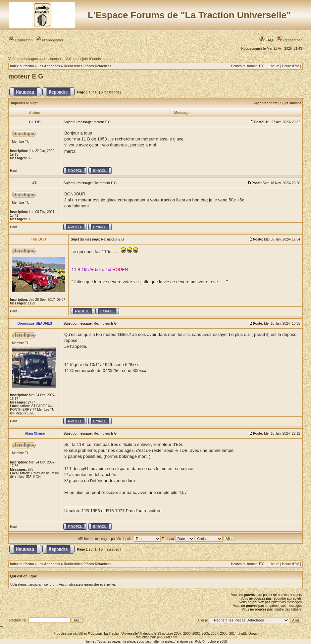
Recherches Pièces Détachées (87, 66)
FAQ (266, 40)
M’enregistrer (50, 40)
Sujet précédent (265, 103)
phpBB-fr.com (167, 637)
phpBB (78, 634)
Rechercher (289, 40)
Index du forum (22, 66)
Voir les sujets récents (83, 59)
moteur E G (26, 76)
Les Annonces (49, 66)
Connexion (21, 40)
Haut (14, 171)
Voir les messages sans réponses (35, 59)
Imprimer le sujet (25, 103)
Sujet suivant (290, 103)
